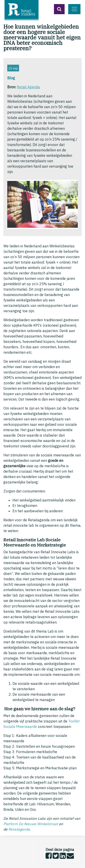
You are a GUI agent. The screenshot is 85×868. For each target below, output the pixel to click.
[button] (59, 9)
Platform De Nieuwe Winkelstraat (31, 824)
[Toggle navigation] (74, 9)
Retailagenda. (20, 829)
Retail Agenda (28, 87)
